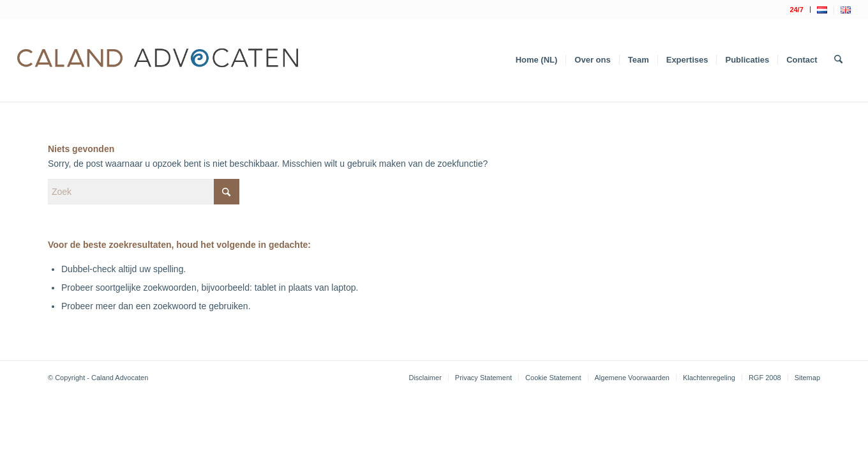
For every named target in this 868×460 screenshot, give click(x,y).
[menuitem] (797, 10)
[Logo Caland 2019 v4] (158, 60)
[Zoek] (838, 60)
